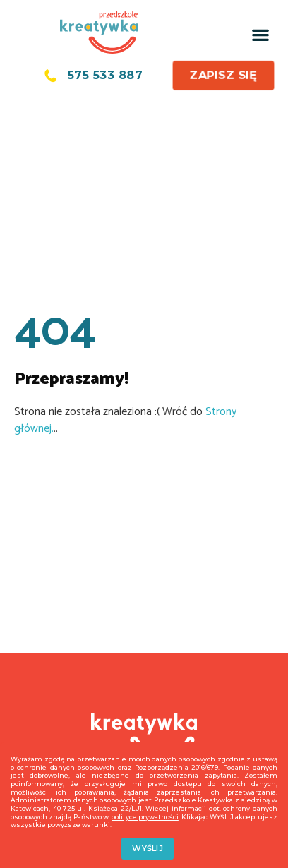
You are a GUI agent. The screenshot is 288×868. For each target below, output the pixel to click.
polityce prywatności (145, 817)
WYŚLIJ (148, 848)
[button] (260, 34)
